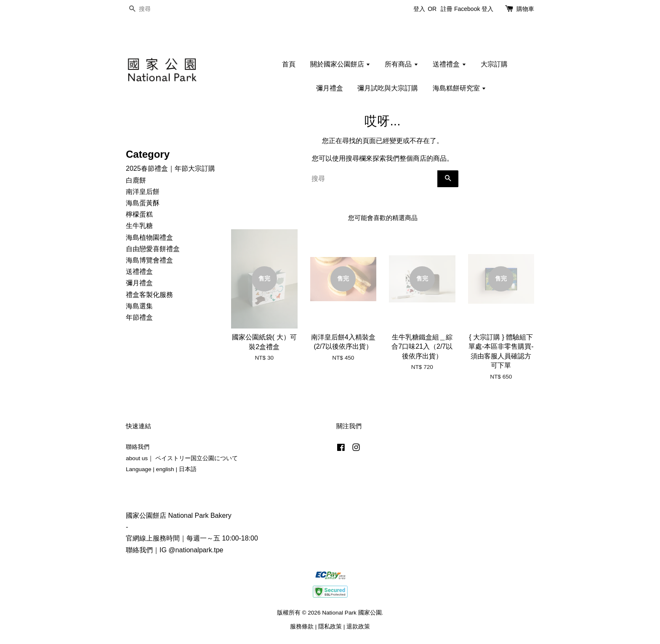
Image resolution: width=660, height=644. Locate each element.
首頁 (289, 64)
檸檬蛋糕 (139, 214)
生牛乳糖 (139, 226)
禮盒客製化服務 (149, 295)
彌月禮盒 (330, 88)
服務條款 (302, 627)
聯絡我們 (138, 447)
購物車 (525, 9)
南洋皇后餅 (143, 192)
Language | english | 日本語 (161, 469)
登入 (419, 9)
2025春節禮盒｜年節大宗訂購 (170, 168)
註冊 (447, 9)
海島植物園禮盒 (149, 237)
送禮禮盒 (449, 64)
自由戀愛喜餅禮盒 (153, 249)
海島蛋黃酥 (143, 203)
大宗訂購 (494, 64)
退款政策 (358, 627)
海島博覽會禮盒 (149, 260)
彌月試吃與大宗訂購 (388, 88)
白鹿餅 (136, 180)
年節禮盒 (139, 317)
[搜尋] (151, 9)
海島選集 (139, 306)
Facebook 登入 (474, 9)
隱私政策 (330, 627)
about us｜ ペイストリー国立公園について (182, 458)
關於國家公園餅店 (340, 64)
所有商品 (401, 64)
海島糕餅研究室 (459, 88)
